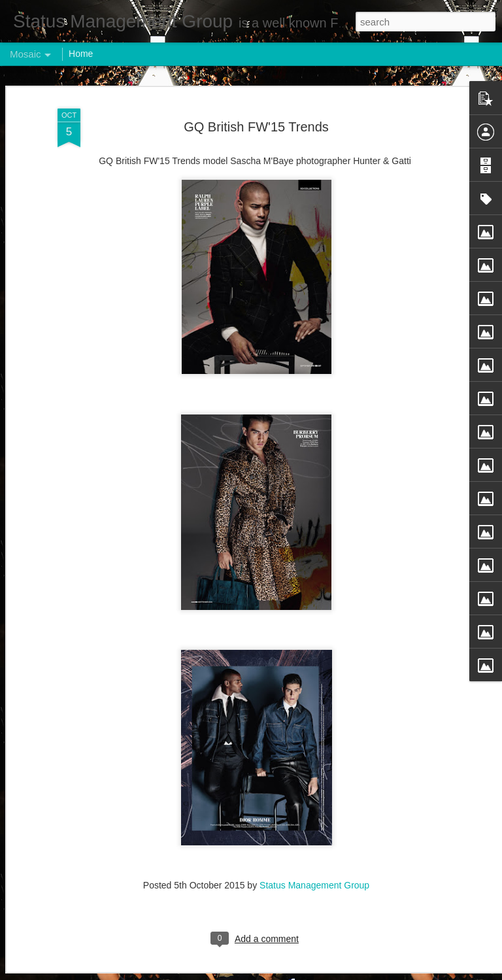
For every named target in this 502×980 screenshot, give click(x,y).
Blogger (292, 973)
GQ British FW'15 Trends (256, 104)
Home (81, 54)
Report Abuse (330, 973)
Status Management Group (314, 863)
